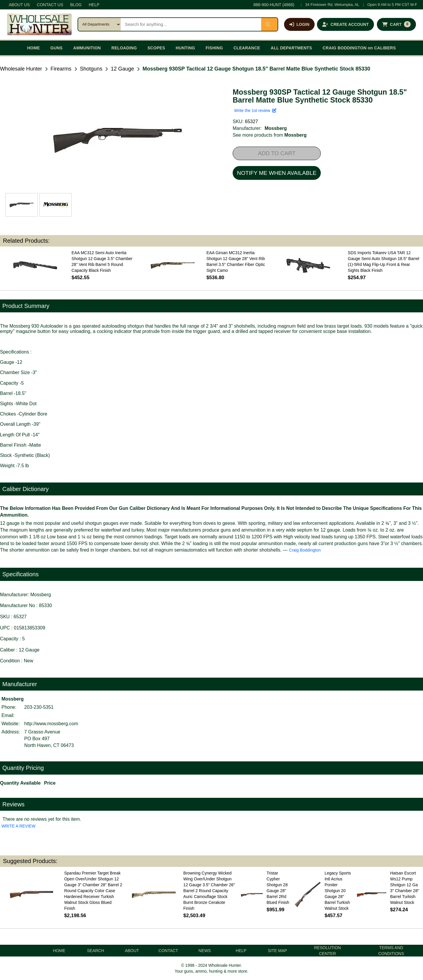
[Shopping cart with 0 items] (396, 24)
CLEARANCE (247, 48)
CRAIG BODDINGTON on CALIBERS (359, 48)
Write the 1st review (255, 110)
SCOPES (156, 48)
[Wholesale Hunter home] (39, 24)
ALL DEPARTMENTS (291, 48)
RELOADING (124, 48)
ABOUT (132, 951)
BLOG (76, 5)
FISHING (214, 48)
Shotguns (91, 69)
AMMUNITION (87, 48)
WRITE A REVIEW (19, 826)
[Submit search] (269, 24)
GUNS (57, 48)
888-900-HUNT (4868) (274, 5)
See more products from (270, 135)
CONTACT (168, 951)
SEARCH (95, 951)
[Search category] (99, 24)
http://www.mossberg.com (51, 724)
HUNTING (185, 48)
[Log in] (299, 24)
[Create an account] (345, 24)
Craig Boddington (305, 550)
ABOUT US (19, 5)
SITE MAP (277, 951)
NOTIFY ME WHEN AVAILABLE (277, 173)
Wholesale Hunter (21, 69)
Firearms (61, 69)
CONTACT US (50, 5)
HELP (94, 5)
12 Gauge (122, 69)
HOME (33, 48)
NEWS (205, 951)
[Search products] (191, 24)
